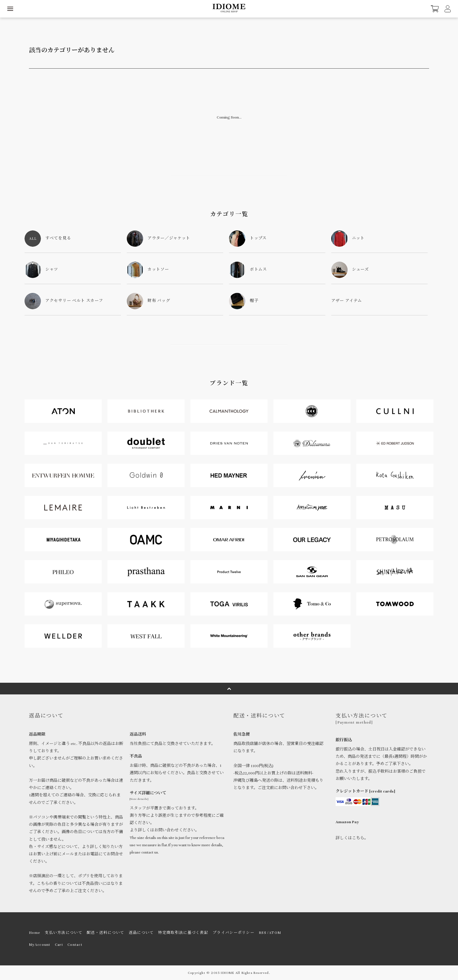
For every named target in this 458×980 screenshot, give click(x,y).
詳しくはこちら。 (352, 838)
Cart (59, 945)
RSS (263, 933)
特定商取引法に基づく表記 (183, 933)
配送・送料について (106, 933)
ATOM (275, 933)
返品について (141, 933)
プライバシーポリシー (234, 933)
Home (35, 933)
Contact (75, 945)
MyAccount (40, 945)
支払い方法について (64, 933)
